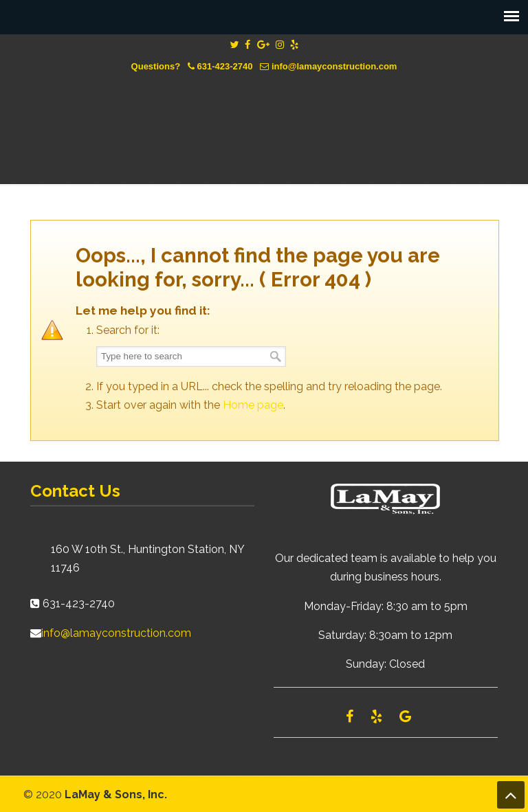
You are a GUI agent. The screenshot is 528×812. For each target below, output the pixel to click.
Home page (253, 405)
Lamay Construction (264, 118)
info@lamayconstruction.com (334, 66)
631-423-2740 (225, 66)
